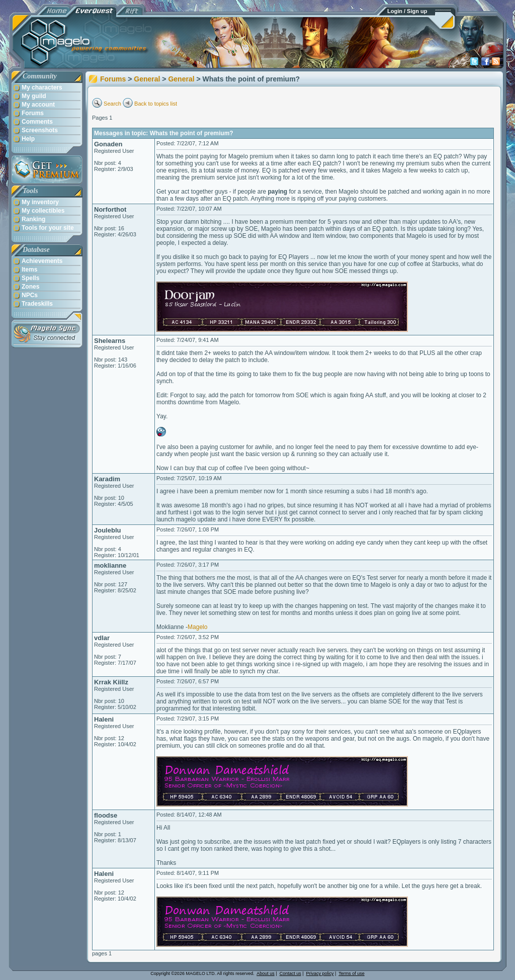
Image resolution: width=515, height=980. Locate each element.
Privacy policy (320, 973)
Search (112, 104)
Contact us (290, 973)
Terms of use (352, 973)
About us (266, 973)
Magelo (197, 627)
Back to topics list (156, 104)
